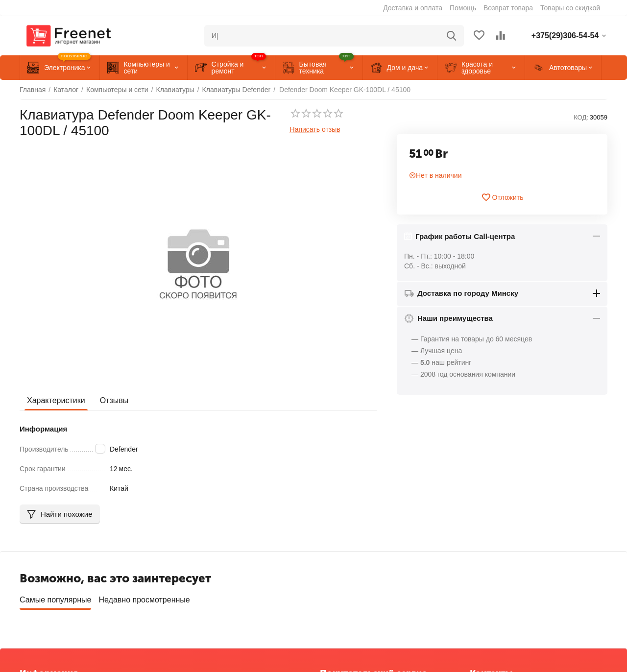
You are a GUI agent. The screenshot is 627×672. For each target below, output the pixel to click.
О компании (38, 567)
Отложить (502, 197)
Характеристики (56, 400)
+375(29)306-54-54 (499, 579)
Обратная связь (45, 582)
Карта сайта (39, 612)
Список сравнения (349, 597)
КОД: (581, 117)
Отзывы (114, 400)
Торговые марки (45, 597)
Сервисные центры (350, 612)
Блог (27, 626)
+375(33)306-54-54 (499, 591)
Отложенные (340, 582)
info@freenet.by (494, 626)
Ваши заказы (341, 567)
